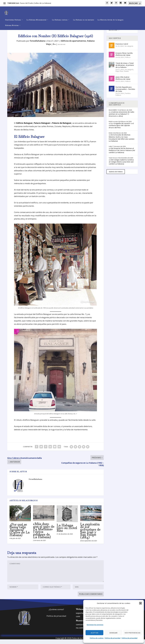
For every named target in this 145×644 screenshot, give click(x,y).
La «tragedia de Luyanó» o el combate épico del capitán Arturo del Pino (121, 129)
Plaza (121, 75)
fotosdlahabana (38, 45)
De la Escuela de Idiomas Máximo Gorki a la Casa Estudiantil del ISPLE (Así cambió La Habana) (122, 142)
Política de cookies (97, 638)
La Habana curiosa (60, 16)
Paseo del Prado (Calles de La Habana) (35, 3)
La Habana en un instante (84, 16)
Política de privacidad (113, 638)
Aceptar (94, 633)
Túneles (126, 75)
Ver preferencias (132, 633)
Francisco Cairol (122, 48)
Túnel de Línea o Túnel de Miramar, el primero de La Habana (125, 69)
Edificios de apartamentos (73, 45)
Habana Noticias (12, 22)
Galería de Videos (116, 176)
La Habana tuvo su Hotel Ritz (67, 532)
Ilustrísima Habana (13, 16)
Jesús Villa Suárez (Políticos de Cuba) (123, 82)
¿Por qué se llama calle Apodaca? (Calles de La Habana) (20, 534)
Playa (117, 75)
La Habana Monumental (36, 16)
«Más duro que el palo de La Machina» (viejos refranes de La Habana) (44, 535)
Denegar (113, 633)
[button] (140, 603)
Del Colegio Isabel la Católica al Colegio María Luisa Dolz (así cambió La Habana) (121, 166)
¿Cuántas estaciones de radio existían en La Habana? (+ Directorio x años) (121, 118)
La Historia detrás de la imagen (110, 16)
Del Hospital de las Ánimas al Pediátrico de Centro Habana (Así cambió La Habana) (122, 154)
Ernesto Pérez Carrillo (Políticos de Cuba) (124, 58)
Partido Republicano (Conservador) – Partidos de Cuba (125, 93)
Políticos (128, 61)
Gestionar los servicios (95, 625)
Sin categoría (129, 50)
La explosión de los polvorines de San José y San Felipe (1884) (90, 535)
